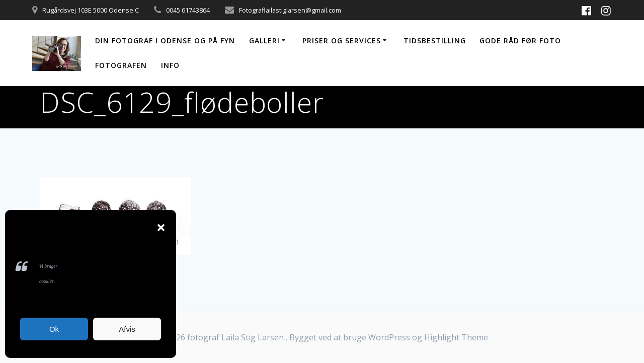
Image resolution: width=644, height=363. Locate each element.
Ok (54, 329)
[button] (161, 228)
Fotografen (121, 65)
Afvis (127, 329)
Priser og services (342, 41)
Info (170, 65)
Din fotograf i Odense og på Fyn (165, 41)
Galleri (264, 41)
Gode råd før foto (520, 41)
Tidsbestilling (435, 41)
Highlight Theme (456, 337)
